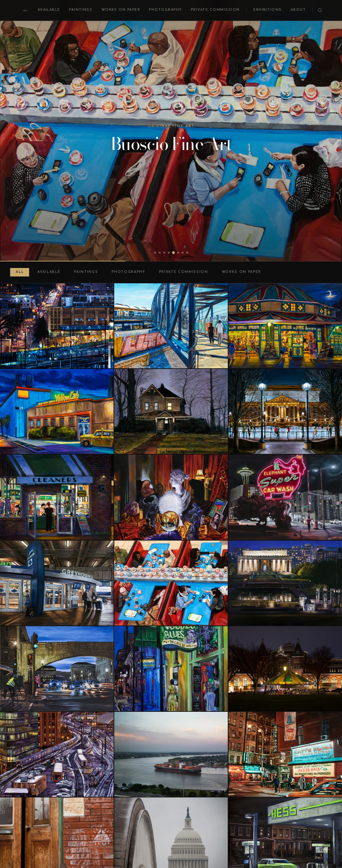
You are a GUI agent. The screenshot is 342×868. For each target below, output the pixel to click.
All (20, 272)
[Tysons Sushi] (171, 583)
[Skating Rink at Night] (285, 411)
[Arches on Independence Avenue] (57, 669)
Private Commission (215, 10)
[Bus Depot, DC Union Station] (57, 583)
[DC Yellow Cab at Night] (57, 411)
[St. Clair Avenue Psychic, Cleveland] (171, 497)
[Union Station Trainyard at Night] (57, 754)
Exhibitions (268, 10)
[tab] (155, 253)
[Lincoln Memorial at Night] (285, 583)
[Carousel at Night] (285, 669)
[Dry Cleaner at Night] (57, 497)
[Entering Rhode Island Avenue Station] (171, 326)
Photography (165, 10)
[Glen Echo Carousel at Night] (285, 326)
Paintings (81, 10)
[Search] (320, 10)
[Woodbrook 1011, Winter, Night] (171, 411)
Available (49, 10)
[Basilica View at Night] (57, 326)
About (298, 10)
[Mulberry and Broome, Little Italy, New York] (285, 754)
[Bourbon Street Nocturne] (171, 669)
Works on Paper (121, 10)
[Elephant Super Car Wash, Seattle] (285, 497)
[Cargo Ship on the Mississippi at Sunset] (171, 754)
